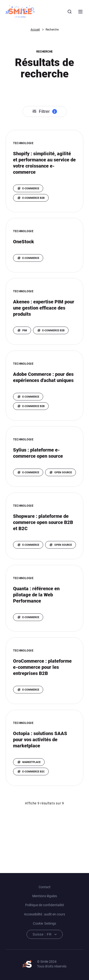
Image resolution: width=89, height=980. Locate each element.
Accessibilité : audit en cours (44, 914)
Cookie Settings (44, 923)
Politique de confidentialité (44, 905)
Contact (45, 887)
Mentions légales (45, 896)
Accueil (35, 30)
